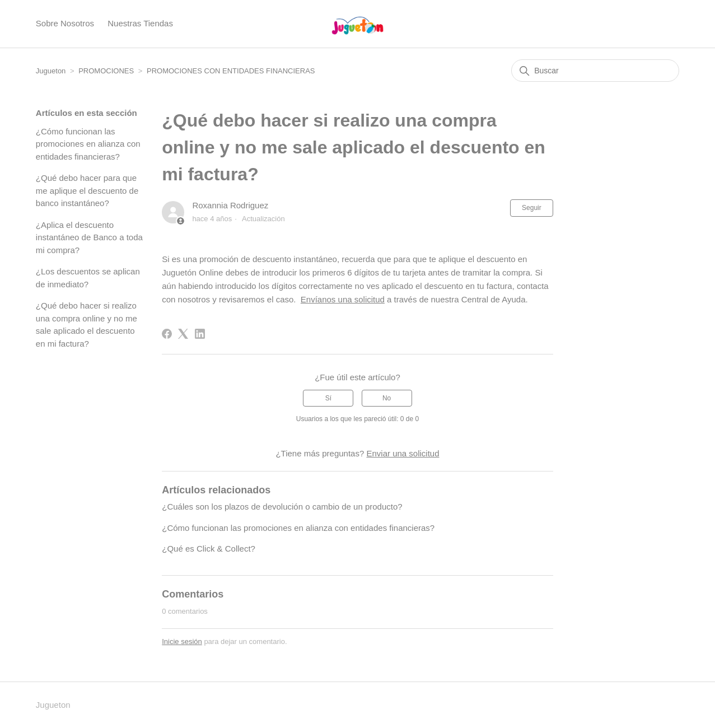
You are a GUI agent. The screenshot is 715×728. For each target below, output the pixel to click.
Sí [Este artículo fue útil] (328, 398)
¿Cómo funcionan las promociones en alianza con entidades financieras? (88, 144)
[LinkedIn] (200, 334)
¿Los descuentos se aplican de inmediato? (88, 278)
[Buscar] (595, 71)
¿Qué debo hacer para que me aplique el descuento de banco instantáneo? (87, 190)
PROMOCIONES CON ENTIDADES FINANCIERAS (231, 71)
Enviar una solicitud (403, 453)
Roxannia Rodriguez (230, 205)
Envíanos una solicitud (343, 299)
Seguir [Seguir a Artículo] (532, 208)
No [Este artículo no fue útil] (387, 398)
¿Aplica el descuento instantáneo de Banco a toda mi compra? (89, 237)
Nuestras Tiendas (140, 23)
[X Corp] (183, 334)
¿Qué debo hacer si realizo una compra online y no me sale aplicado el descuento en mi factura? (87, 325)
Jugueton (51, 71)
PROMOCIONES (106, 71)
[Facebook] (167, 334)
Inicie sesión (182, 641)
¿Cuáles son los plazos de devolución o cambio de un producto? (282, 507)
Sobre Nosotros (65, 23)
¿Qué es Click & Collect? (209, 549)
